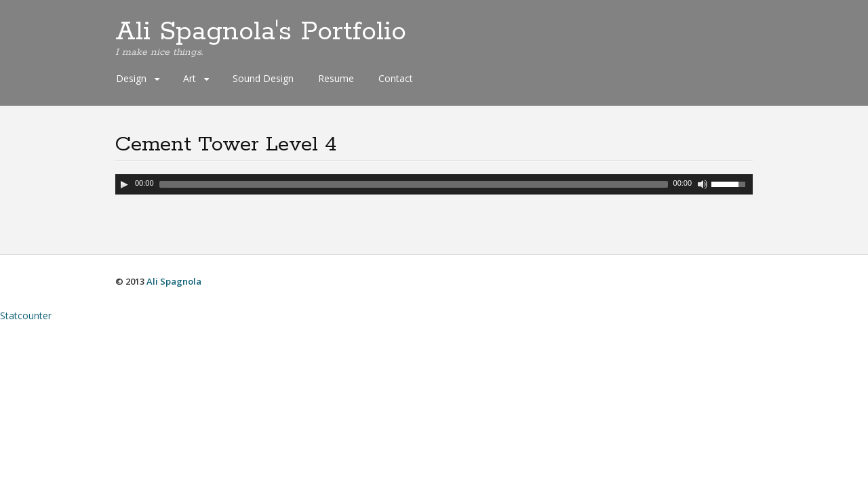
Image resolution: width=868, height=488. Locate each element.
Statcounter (26, 316)
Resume (336, 78)
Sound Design (263, 78)
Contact (396, 78)
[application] (434, 184)
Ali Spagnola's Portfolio (261, 32)
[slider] (414, 184)
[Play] (124, 184)
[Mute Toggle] (703, 184)
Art (190, 78)
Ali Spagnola (174, 281)
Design (131, 78)
